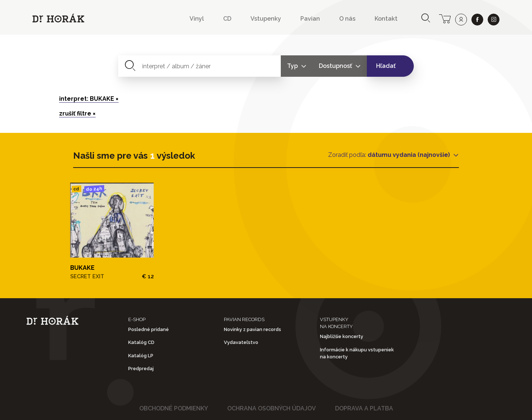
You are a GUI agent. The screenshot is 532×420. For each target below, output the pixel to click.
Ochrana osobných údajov (272, 408)
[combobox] (200, 66)
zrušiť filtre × (77, 113)
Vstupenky (266, 19)
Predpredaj (141, 369)
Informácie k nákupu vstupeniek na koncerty (357, 353)
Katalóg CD (141, 342)
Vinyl (197, 19)
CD (227, 19)
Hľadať (386, 66)
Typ (293, 66)
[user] (461, 20)
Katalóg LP (141, 356)
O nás (347, 19)
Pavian (310, 19)
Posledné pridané (149, 329)
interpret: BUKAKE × (89, 99)
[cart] (445, 18)
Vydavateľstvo (241, 342)
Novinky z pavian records (253, 329)
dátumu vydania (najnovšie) (410, 155)
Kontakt (386, 19)
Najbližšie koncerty (342, 336)
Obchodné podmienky (174, 408)
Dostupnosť (336, 66)
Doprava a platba (364, 408)
